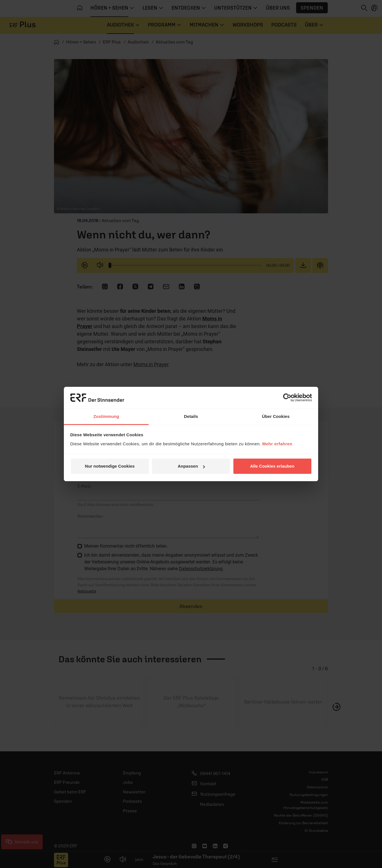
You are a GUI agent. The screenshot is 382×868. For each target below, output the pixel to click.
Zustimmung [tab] (106, 416)
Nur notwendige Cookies (110, 466)
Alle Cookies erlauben (272, 466)
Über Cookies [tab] (276, 416)
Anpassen (191, 466)
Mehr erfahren (277, 444)
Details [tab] (191, 416)
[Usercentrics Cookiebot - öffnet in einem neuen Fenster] (287, 398)
